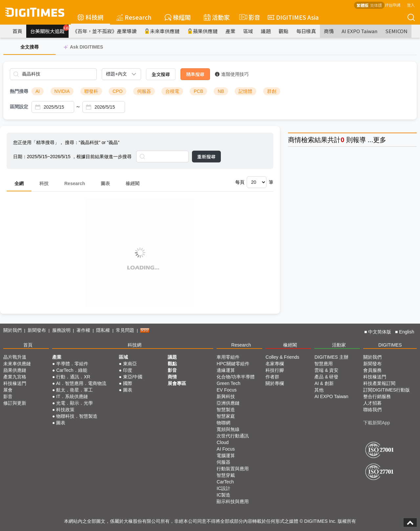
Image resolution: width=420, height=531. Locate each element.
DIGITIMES (390, 345)
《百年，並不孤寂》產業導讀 (105, 31)
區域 (248, 31)
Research (134, 17)
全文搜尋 (161, 74)
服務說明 (61, 330)
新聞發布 (37, 330)
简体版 (376, 5)
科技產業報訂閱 (379, 383)
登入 (411, 5)
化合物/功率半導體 (236, 377)
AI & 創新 (324, 383)
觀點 (283, 31)
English (407, 332)
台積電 (172, 91)
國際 (128, 383)
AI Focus (226, 449)
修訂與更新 (15, 403)
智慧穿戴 (226, 475)
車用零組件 (228, 357)
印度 (128, 370)
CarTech (225, 482)
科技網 (90, 17)
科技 (44, 183)
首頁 (17, 31)
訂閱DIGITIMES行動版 (387, 390)
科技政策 (65, 410)
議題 (266, 31)
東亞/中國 (133, 377)
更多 (380, 140)
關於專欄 (275, 383)
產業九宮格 (15, 377)
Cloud (223, 442)
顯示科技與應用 (233, 501)
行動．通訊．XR (73, 377)
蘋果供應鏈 (202, 31)
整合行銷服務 (377, 396)
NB (221, 91)
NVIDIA (62, 91)
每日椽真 (306, 31)
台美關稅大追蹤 (49, 30)
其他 (319, 390)
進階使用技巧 (232, 74)
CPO (117, 91)
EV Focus (227, 390)
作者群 (272, 377)
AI (38, 91)
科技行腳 (275, 370)
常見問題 (125, 330)
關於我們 (12, 330)
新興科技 (226, 396)
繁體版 (363, 5)
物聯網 (223, 423)
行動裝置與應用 (233, 469)
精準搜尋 (195, 74)
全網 (19, 183)
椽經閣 (178, 17)
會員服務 (372, 370)
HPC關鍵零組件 (233, 364)
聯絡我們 (372, 410)
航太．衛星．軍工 (74, 390)
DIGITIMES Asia (293, 17)
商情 (329, 31)
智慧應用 (324, 364)
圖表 (105, 183)
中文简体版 (380, 332)
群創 (272, 91)
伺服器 (144, 91)
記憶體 (245, 91)
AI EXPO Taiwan (359, 31)
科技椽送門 (15, 383)
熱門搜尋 (19, 91)
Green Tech (228, 383)
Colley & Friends (282, 357)
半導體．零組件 (72, 364)
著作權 (83, 330)
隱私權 (103, 330)
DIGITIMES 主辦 (331, 357)
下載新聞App (377, 423)
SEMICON (396, 31)
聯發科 (91, 91)
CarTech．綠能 (72, 370)
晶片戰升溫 (15, 357)
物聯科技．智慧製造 (77, 416)
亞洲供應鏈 (228, 403)
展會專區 (177, 383)
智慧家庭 (226, 416)
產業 (230, 31)
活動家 (217, 17)
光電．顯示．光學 (74, 403)
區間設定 (19, 107)
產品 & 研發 (326, 377)
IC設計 (223, 488)
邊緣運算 (226, 370)
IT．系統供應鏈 (72, 396)
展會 (8, 390)
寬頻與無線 (228, 429)
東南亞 (130, 364)
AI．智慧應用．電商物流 (81, 383)
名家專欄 (275, 364)
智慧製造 (226, 410)
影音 (249, 17)
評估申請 (392, 5)
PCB (198, 91)
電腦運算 (226, 456)
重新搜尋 (206, 157)
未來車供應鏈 (162, 31)
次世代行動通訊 (233, 436)
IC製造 (223, 495)
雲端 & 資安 (326, 370)
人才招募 (372, 403)
